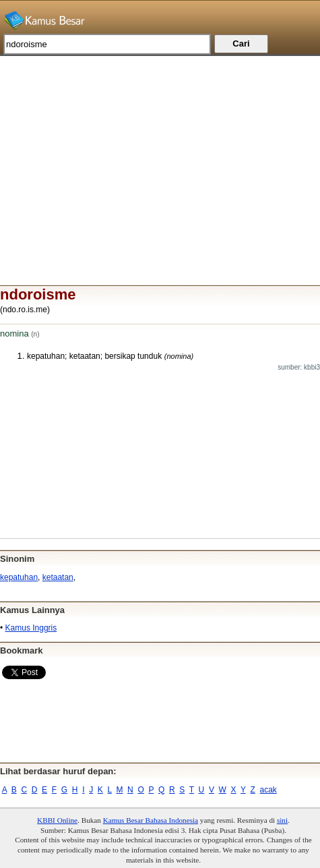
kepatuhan (19, 577)
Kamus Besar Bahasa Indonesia (151, 820)
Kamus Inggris (31, 628)
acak (268, 790)
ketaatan (58, 577)
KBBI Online (57, 820)
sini (282, 820)
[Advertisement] (160, 150)
